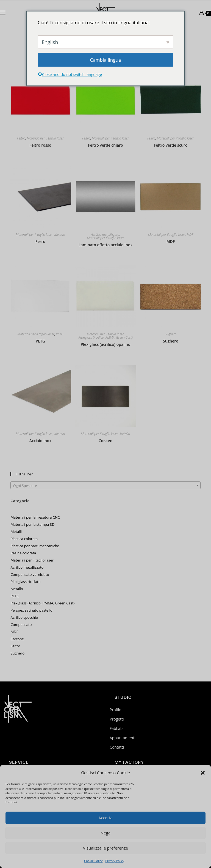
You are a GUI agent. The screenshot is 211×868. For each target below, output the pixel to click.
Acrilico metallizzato (105, 235)
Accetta (105, 818)
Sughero (171, 334)
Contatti (117, 747)
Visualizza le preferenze (105, 848)
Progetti (117, 719)
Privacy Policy (115, 861)
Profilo (116, 710)
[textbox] (105, 486)
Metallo (60, 235)
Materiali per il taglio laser (45, 138)
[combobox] (105, 485)
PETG (59, 334)
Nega (105, 833)
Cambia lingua (106, 60)
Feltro (21, 138)
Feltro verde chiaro (105, 145)
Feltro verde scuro (171, 145)
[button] (203, 773)
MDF (190, 235)
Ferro (40, 241)
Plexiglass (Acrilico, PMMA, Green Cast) (105, 338)
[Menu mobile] (3, 12)
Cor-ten (105, 441)
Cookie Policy (93, 861)
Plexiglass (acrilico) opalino (106, 344)
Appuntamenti (123, 738)
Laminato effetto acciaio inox (105, 245)
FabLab (116, 728)
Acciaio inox (40, 441)
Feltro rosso (40, 145)
